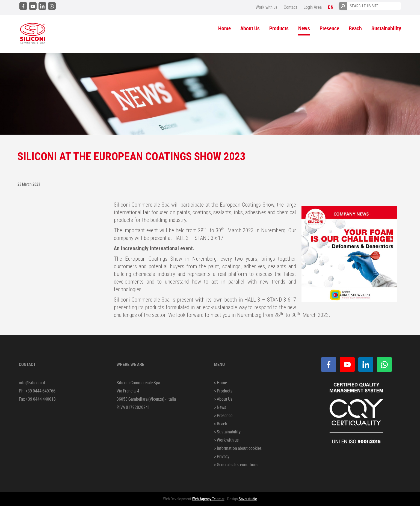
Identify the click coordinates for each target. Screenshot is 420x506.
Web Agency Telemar (208, 499)
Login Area (313, 7)
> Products (223, 391)
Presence (329, 28)
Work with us (267, 7)
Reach (355, 28)
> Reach (221, 424)
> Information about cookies (238, 448)
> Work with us (226, 440)
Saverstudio (248, 499)
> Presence (223, 415)
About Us (250, 28)
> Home (221, 383)
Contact (290, 7)
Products (279, 28)
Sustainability (386, 28)
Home (224, 28)
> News (220, 407)
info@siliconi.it (32, 383)
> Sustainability (227, 432)
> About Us (223, 399)
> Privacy (222, 456)
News (304, 28)
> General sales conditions (236, 465)
